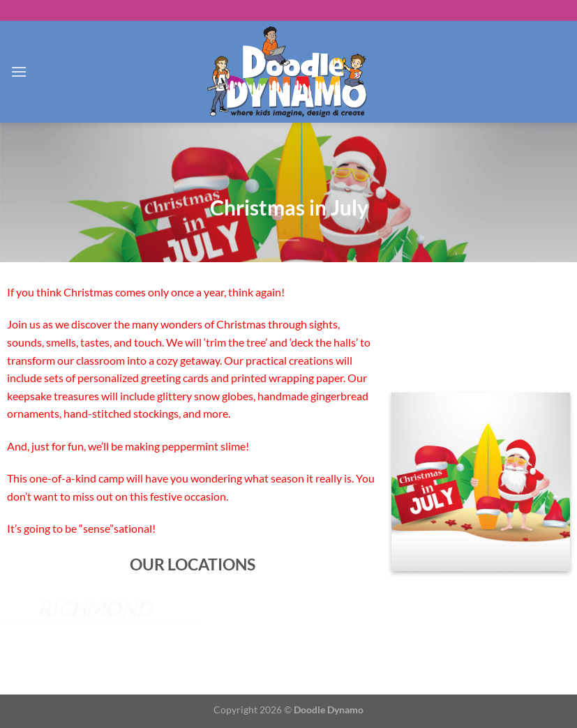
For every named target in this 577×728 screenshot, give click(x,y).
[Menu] (19, 71)
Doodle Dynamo (329, 710)
